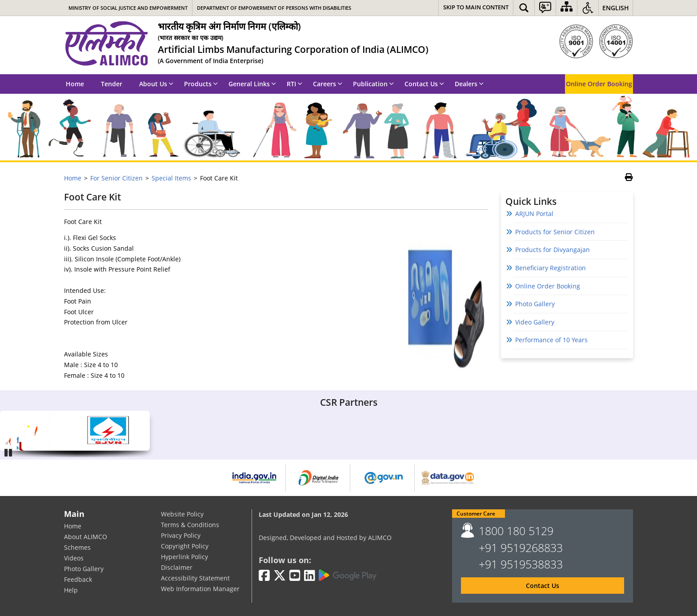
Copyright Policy (185, 546)
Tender (112, 84)
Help (71, 590)
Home (75, 84)
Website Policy (182, 514)
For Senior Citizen (116, 178)
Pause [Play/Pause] (9, 452)
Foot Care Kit (92, 197)
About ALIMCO (86, 537)
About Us (156, 84)
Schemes (77, 547)
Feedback (78, 579)
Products (201, 84)
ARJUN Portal (534, 214)
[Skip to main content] (476, 8)
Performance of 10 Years (551, 340)
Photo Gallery (535, 304)
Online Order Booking (599, 84)
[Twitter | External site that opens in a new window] (280, 576)
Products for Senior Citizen (555, 232)
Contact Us (424, 84)
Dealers (469, 84)
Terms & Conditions (190, 525)
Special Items (171, 178)
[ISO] (596, 41)
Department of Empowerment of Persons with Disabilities (274, 8)
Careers (328, 84)
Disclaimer (177, 567)
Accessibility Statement (195, 578)
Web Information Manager (200, 589)
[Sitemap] (567, 8)
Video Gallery (535, 322)
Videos (74, 558)
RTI (294, 84)
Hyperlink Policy (184, 557)
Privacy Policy (181, 535)
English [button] (616, 8)
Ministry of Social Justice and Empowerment (128, 8)
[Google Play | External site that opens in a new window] (348, 576)
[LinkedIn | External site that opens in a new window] (310, 576)
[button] (524, 8)
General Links (252, 84)
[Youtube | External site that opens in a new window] (295, 576)
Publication (373, 84)
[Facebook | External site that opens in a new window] (264, 576)
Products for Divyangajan (553, 250)
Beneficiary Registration (551, 268)
